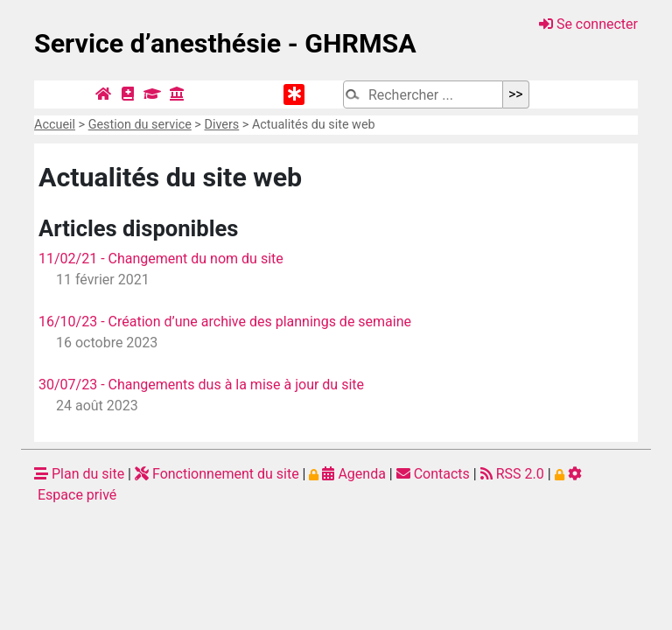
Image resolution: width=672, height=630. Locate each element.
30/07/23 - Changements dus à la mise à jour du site (201, 385)
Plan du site (79, 474)
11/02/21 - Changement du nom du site (161, 259)
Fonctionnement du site (217, 474)
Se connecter (588, 24)
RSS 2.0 (512, 474)
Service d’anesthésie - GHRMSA (225, 43)
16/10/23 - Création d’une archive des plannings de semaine (225, 322)
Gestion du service (140, 125)
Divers (221, 125)
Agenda (347, 474)
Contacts (433, 474)
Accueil (55, 125)
